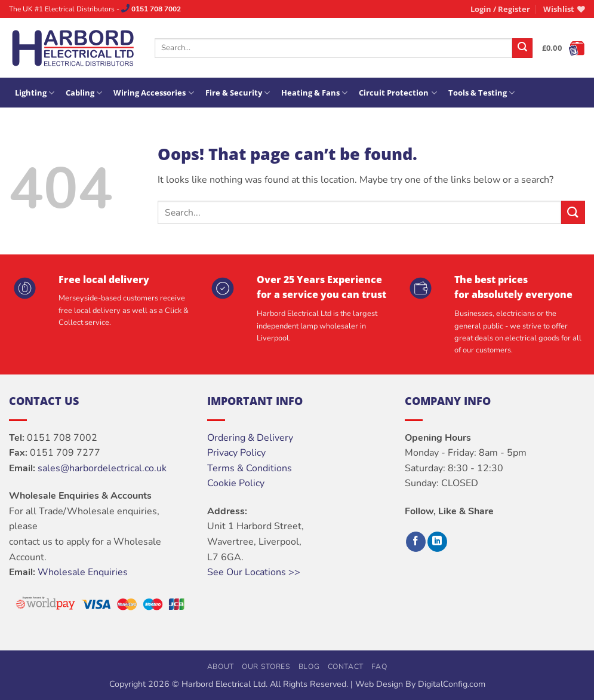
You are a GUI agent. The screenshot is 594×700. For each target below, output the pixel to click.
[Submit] (522, 48)
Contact (346, 667)
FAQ (379, 667)
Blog (309, 667)
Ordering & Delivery (250, 438)
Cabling (84, 93)
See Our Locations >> (254, 572)
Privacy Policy (236, 453)
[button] (500, 9)
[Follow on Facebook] (416, 542)
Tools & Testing (481, 93)
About (221, 667)
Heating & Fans (314, 93)
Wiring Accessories (153, 93)
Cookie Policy (236, 483)
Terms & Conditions (250, 468)
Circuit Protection (398, 93)
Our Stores (266, 667)
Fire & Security (238, 93)
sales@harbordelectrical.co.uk (102, 468)
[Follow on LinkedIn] (437, 542)
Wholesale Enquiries (83, 572)
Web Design (379, 684)
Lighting (35, 93)
